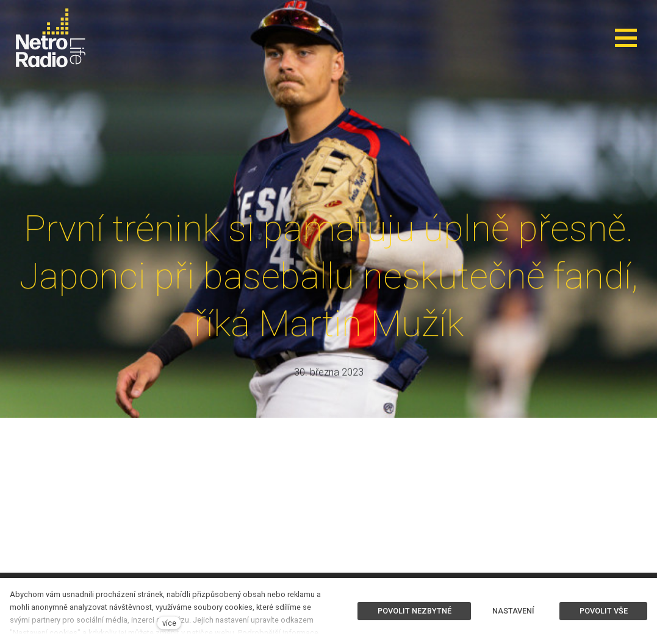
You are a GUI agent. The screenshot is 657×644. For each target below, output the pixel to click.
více (169, 623)
